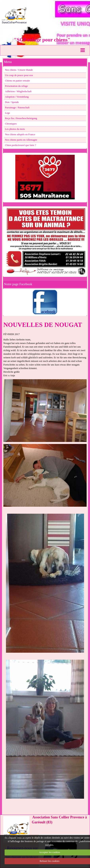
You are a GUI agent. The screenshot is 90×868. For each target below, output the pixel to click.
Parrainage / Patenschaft (17, 108)
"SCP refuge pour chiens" (42, 40)
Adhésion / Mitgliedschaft (18, 91)
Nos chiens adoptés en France (20, 134)
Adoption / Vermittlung (17, 97)
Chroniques (11, 124)
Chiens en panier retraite (17, 81)
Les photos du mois (15, 129)
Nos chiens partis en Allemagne (21, 140)
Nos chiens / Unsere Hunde (19, 70)
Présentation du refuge (16, 86)
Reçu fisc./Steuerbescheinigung (21, 118)
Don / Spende (12, 102)
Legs (7, 113)
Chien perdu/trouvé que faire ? (20, 145)
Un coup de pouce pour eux (19, 75)
